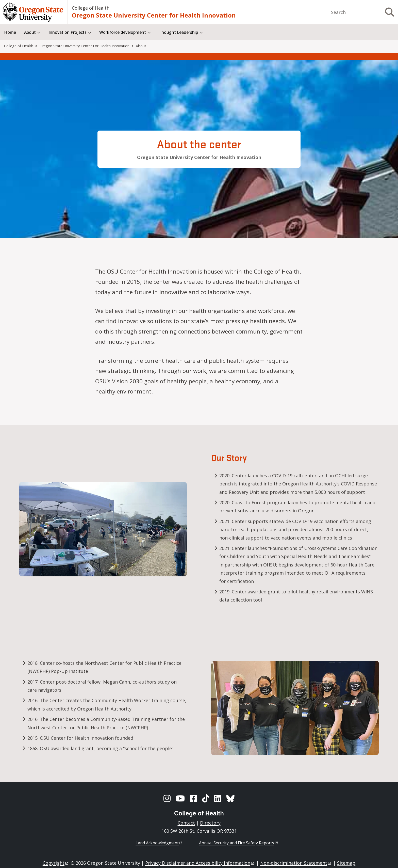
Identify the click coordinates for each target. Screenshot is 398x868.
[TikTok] (206, 798)
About (30, 32)
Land (159, 843)
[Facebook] (193, 798)
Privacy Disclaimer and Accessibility (200, 863)
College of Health (91, 8)
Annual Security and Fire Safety (239, 843)
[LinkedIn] (218, 798)
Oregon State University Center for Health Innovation (154, 15)
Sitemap (346, 863)
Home (10, 32)
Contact (186, 823)
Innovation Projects (68, 32)
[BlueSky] (230, 798)
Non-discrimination (296, 863)
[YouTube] (180, 798)
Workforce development (123, 32)
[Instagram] (167, 798)
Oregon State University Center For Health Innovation (85, 46)
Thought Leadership (178, 32)
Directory (210, 823)
